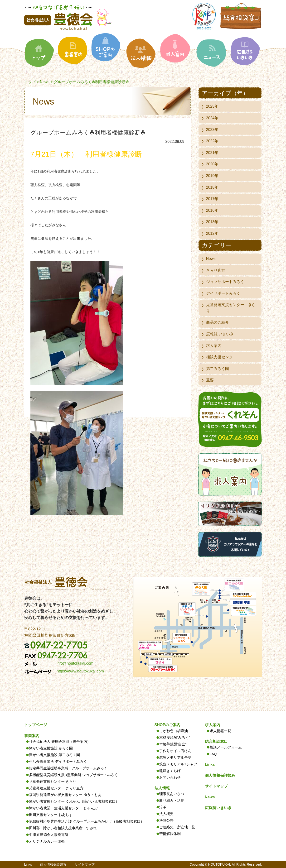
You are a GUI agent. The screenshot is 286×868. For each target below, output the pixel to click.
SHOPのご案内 (167, 725)
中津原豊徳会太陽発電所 (49, 835)
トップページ (36, 725)
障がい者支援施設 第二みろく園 (54, 755)
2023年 (212, 130)
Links (210, 765)
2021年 (212, 153)
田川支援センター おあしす (51, 815)
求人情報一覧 (220, 731)
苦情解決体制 (170, 834)
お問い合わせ (170, 777)
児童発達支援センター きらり (231, 308)
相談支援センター (221, 357)
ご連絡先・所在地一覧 (177, 827)
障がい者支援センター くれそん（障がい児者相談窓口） (74, 801)
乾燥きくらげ (170, 771)
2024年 (212, 118)
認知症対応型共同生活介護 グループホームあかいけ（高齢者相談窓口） (87, 821)
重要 (210, 380)
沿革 (163, 807)
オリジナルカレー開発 (47, 841)
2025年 (212, 106)
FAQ (213, 754)
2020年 (212, 164)
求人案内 (214, 346)
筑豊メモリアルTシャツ (178, 764)
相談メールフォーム (226, 747)
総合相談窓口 (216, 741)
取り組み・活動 (172, 800)
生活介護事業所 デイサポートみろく (58, 761)
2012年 (212, 233)
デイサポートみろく (223, 293)
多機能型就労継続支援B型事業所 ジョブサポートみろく (73, 775)
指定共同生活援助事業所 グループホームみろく (68, 768)
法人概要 (166, 814)
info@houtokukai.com (75, 663)
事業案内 (32, 736)
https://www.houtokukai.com (80, 671)
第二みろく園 (218, 369)
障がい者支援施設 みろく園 (51, 748)
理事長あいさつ (172, 794)
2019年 (212, 176)
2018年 (212, 187)
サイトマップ (216, 786)
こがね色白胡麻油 (174, 731)
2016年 (212, 210)
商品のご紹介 (218, 322)
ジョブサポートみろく (225, 282)
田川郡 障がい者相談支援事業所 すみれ (63, 828)
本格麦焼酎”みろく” (175, 737)
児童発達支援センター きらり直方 (56, 788)
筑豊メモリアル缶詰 (175, 757)
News (45, 82)
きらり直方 (216, 270)
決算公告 (166, 820)
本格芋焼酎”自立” (173, 744)
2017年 (212, 199)
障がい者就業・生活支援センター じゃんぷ (63, 808)
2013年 (212, 222)
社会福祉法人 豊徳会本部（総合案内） (60, 741)
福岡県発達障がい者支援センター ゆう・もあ (65, 795)
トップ (30, 82)
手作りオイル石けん (175, 751)
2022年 (212, 141)
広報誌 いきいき (220, 334)
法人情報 (162, 788)
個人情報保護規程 (220, 775)
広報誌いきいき (218, 808)
